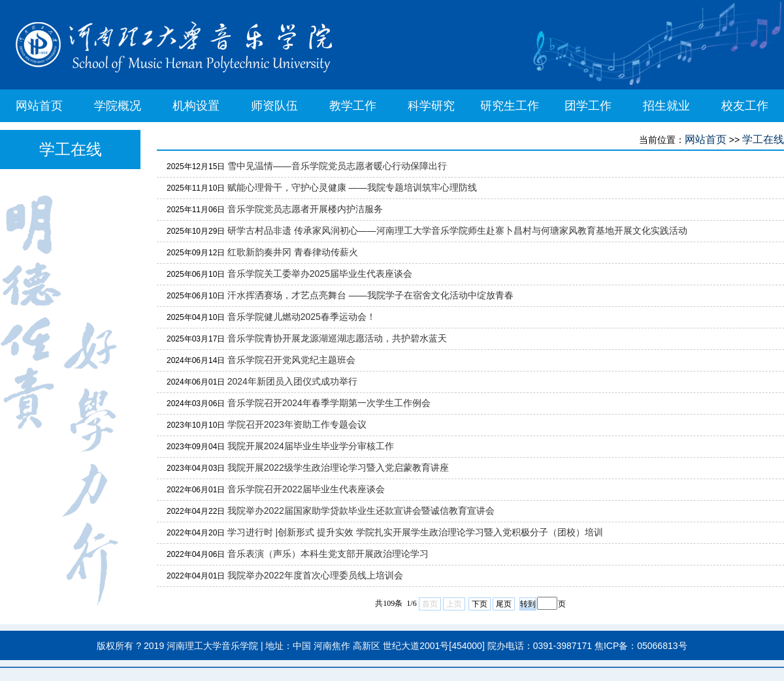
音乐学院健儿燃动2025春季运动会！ (302, 317)
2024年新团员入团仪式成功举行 (292, 381)
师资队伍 (274, 106)
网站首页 (39, 106)
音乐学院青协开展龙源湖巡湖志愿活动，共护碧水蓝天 (337, 338)
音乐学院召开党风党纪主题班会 (291, 360)
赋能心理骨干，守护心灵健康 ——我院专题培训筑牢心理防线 (352, 187)
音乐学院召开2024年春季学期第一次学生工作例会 (329, 403)
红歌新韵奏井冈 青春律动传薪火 (293, 252)
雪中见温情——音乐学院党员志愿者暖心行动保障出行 (337, 166)
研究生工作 (510, 106)
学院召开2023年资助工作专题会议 (297, 424)
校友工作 (745, 106)
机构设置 (196, 106)
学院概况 (118, 106)
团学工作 (588, 106)
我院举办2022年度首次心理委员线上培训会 (315, 575)
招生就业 (666, 106)
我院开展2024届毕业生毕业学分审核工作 (311, 446)
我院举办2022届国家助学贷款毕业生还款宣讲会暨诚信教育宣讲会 (361, 511)
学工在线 (763, 139)
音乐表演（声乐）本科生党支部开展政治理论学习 (328, 554)
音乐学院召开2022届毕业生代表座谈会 (306, 489)
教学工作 (353, 106)
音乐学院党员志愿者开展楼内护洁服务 (305, 209)
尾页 (504, 604)
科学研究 (431, 106)
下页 (480, 604)
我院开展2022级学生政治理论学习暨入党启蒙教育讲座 (338, 467)
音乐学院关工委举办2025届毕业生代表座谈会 (320, 274)
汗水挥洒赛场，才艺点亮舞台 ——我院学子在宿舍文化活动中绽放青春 (370, 295)
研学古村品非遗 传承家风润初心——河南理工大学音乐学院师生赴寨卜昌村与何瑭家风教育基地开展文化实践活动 (457, 230)
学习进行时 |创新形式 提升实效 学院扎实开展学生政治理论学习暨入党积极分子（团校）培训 (415, 532)
